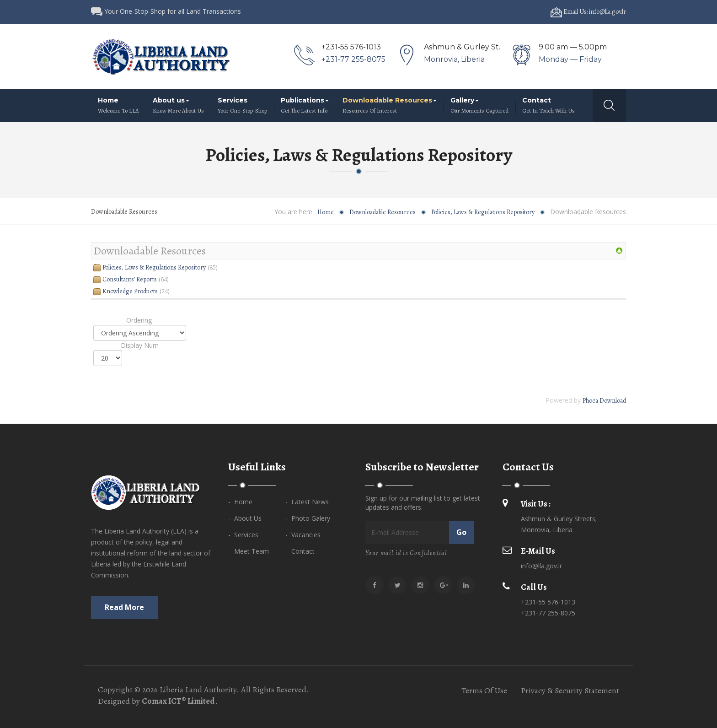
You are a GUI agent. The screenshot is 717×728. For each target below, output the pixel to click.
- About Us (245, 518)
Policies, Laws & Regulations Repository (483, 212)
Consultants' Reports (130, 279)
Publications (305, 106)
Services (242, 106)
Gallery (479, 106)
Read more (124, 607)
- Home (240, 502)
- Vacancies (303, 535)
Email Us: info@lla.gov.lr (588, 12)
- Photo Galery (308, 518)
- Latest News (307, 502)
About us (178, 106)
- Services (243, 535)
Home (118, 106)
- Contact (300, 551)
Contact (548, 106)
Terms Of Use (484, 690)
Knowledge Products (130, 291)
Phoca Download (604, 401)
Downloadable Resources (390, 106)
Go (461, 532)
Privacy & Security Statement (570, 690)
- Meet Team (249, 551)
